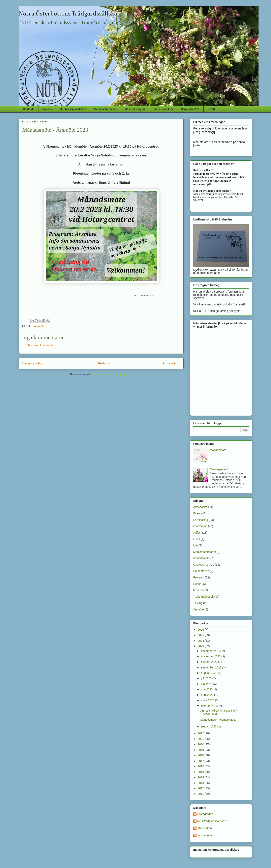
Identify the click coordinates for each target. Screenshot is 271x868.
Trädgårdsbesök (203, 597)
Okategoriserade (204, 565)
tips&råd (198, 590)
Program (199, 577)
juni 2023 (207, 684)
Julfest (197, 533)
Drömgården (205, 814)
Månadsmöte (218, 450)
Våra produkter (164, 109)
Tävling (198, 603)
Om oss (47, 109)
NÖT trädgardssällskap (212, 821)
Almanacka (200, 507)
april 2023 (207, 695)
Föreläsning (201, 520)
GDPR (211, 109)
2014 (201, 777)
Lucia (197, 539)
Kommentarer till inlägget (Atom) (112, 374)
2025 (201, 635)
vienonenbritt (205, 835)
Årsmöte (39, 326)
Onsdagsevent (219, 469)
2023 (201, 646)
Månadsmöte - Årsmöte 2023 (219, 720)
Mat (196, 545)
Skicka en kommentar (41, 345)
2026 (201, 630)
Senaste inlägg (33, 363)
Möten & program (135, 109)
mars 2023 (208, 700)
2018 (201, 755)
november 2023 (211, 656)
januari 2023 (209, 726)
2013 (201, 783)
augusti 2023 (209, 673)
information (200, 526)
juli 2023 (207, 678)
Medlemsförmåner (105, 109)
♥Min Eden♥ (205, 828)
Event (197, 513)
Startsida (29, 109)
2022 (201, 733)
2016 (201, 766)
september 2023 (212, 667)
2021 (201, 739)
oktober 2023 (210, 662)
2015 (201, 772)
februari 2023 (210, 706)
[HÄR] (206, 311)
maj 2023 (207, 689)
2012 (201, 788)
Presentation (201, 571)
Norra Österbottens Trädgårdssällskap (70, 14)
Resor (197, 584)
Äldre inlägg (171, 363)
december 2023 (211, 651)
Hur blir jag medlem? (73, 109)
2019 (201, 750)
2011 (201, 794)
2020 (201, 744)
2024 (201, 641)
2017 (201, 761)
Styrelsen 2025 (190, 109)
